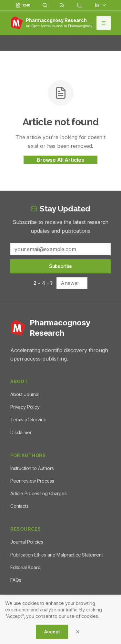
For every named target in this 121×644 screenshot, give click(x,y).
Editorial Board (25, 567)
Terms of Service (28, 419)
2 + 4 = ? (43, 283)
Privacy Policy (25, 407)
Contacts (20, 506)
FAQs (16, 580)
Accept (52, 632)
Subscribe (61, 266)
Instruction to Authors (32, 468)
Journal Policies (27, 542)
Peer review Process (32, 481)
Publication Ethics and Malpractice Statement (57, 555)
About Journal (25, 394)
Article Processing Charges (39, 493)
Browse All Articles (60, 160)
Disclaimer (21, 432)
